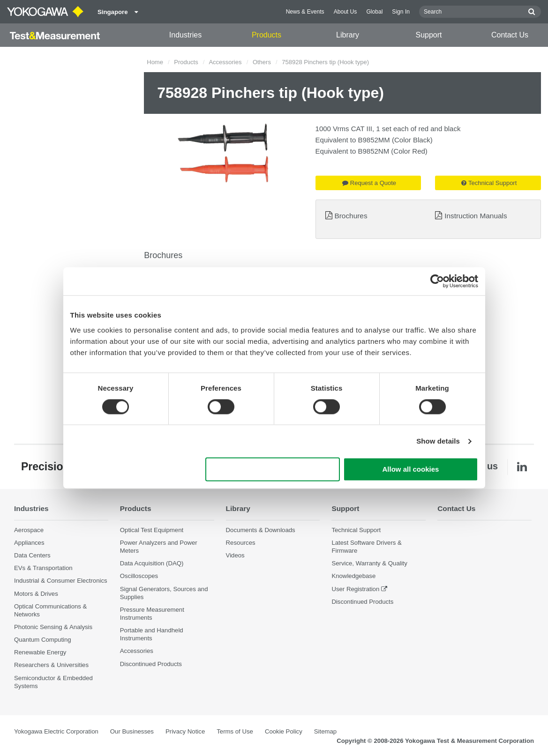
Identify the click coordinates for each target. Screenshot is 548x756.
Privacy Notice (185, 731)
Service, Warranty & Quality (369, 563)
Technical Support (489, 183)
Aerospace (29, 530)
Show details (438, 441)
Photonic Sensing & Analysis (53, 627)
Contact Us (510, 35)
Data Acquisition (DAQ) (152, 563)
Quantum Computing (43, 640)
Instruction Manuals (476, 216)
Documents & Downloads (261, 530)
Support (428, 35)
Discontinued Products (151, 664)
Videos (235, 555)
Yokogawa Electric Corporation (56, 731)
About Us (345, 12)
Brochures (351, 216)
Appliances (29, 543)
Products (266, 35)
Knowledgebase (353, 576)
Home (155, 62)
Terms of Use (235, 731)
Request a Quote (369, 183)
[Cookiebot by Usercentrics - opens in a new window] (437, 281)
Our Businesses (132, 731)
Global (374, 12)
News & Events (305, 12)
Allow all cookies (411, 470)
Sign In (401, 12)
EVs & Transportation (43, 568)
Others (262, 62)
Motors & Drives (36, 594)
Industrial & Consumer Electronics (61, 581)
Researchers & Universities (51, 665)
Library (348, 35)
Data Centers (32, 555)
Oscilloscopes (139, 576)
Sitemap (325, 731)
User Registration (355, 589)
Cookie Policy (284, 731)
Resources (241, 543)
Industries (185, 35)
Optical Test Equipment (152, 530)
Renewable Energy (40, 652)
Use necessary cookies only (272, 470)
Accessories (225, 62)
